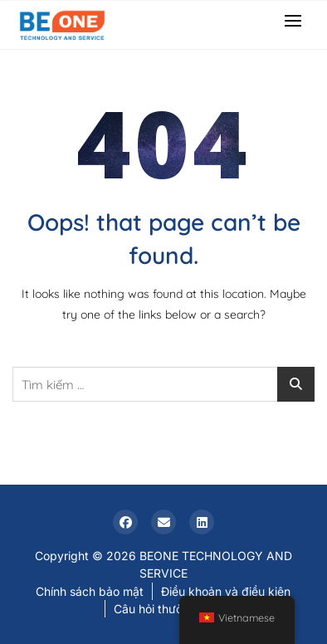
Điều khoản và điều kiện (226, 591)
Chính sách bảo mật (90, 591)
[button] (297, 20)
